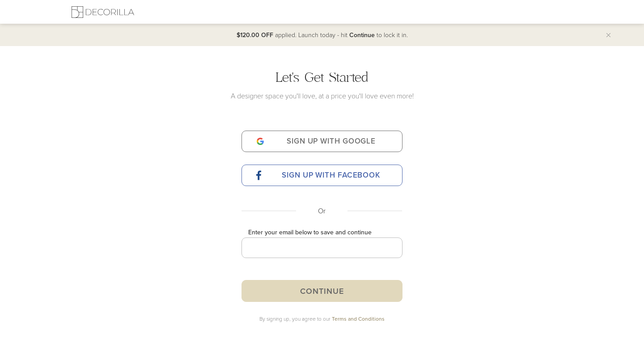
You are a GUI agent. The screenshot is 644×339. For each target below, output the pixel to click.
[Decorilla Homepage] (103, 12)
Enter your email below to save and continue (310, 232)
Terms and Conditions (358, 319)
